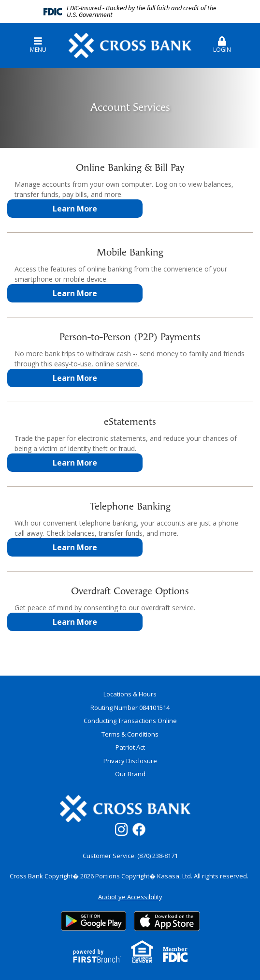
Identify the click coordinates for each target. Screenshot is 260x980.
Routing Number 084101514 (130, 708)
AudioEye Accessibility (130, 897)
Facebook (139, 829)
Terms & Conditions (130, 734)
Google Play (94, 921)
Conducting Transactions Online (130, 721)
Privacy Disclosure (130, 761)
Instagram (121, 829)
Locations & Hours (130, 694)
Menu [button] (38, 45)
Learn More (75, 209)
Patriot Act (130, 747)
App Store (167, 921)
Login (222, 45)
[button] (222, 41)
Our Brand (130, 774)
